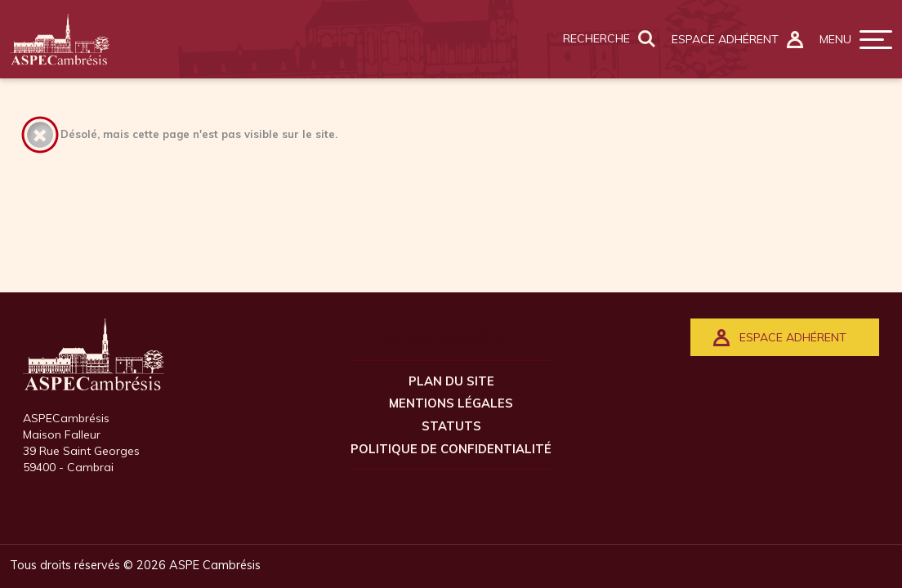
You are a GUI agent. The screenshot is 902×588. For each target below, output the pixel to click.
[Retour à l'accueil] (60, 39)
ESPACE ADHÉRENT (780, 338)
